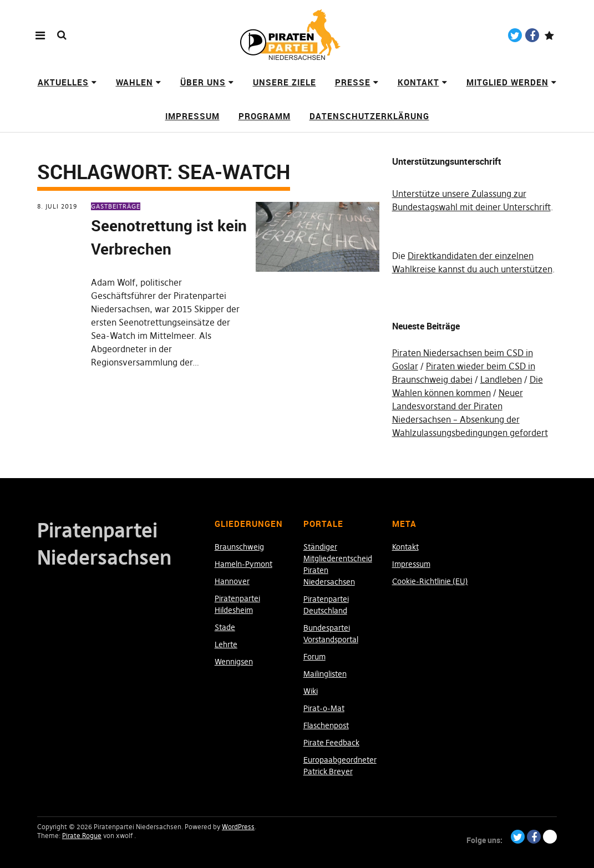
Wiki (311, 691)
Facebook (532, 35)
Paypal (549, 35)
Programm (265, 116)
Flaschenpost (326, 725)
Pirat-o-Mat (324, 708)
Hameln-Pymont (243, 564)
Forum (314, 657)
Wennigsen (234, 662)
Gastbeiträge (116, 206)
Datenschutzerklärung (369, 116)
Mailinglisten (325, 674)
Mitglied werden (507, 82)
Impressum (192, 116)
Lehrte (226, 644)
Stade (225, 627)
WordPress (238, 827)
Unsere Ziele (285, 82)
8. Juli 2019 (57, 206)
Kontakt (418, 82)
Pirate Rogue (82, 836)
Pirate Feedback (331, 743)
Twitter (515, 35)
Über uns (203, 82)
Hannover (232, 581)
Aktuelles (63, 82)
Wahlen (134, 82)
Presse (353, 82)
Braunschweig (239, 547)
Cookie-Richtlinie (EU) (430, 581)
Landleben (501, 379)
